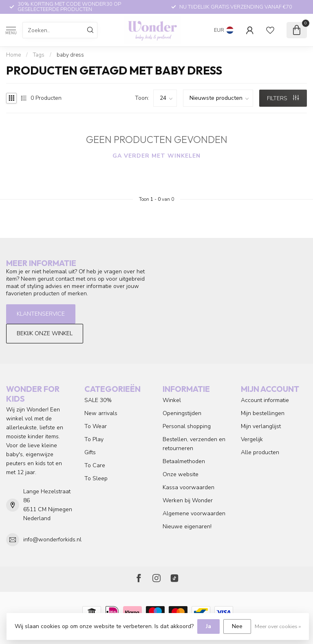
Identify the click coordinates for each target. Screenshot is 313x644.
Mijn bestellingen (263, 413)
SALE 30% (98, 400)
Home (13, 55)
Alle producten (260, 452)
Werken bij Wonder (188, 500)
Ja (208, 626)
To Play (94, 439)
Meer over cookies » (278, 626)
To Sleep (96, 478)
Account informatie (265, 400)
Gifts (90, 452)
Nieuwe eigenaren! (187, 526)
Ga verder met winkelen (156, 156)
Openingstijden (182, 413)
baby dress (70, 55)
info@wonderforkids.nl (52, 540)
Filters (283, 98)
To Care (95, 465)
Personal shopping (187, 426)
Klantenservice (41, 314)
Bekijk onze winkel (45, 333)
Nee (237, 626)
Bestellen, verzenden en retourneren (194, 444)
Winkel (172, 400)
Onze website (181, 474)
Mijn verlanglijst (261, 426)
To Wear (96, 426)
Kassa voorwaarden (188, 487)
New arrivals (101, 413)
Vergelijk (252, 439)
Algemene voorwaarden (194, 513)
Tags (39, 55)
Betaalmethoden (184, 461)
